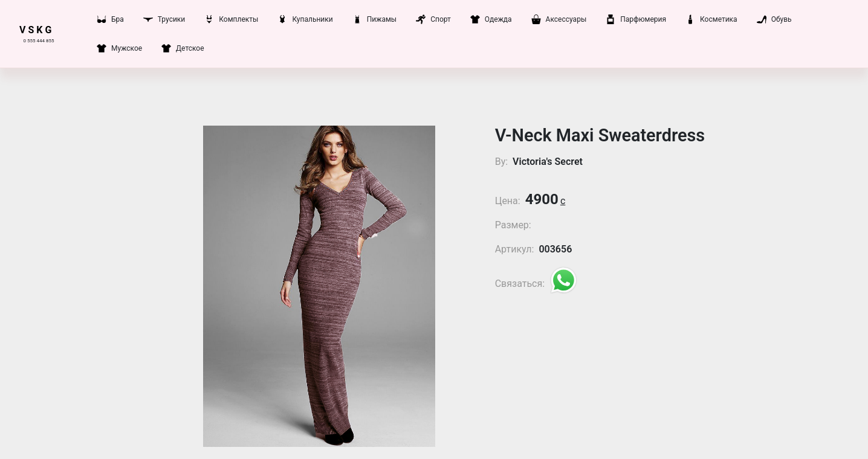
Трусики (164, 19)
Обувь (774, 19)
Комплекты (231, 19)
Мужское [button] (119, 48)
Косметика (711, 19)
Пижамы (374, 19)
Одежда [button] (491, 19)
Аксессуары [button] (559, 19)
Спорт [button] (433, 19)
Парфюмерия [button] (636, 19)
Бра (110, 19)
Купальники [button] (305, 19)
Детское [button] (183, 48)
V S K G (35, 30)
